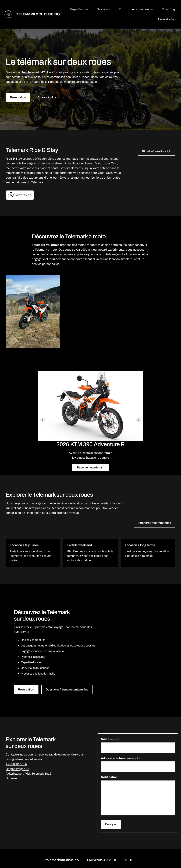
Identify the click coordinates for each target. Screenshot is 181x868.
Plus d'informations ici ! (157, 151)
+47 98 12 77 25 (16, 764)
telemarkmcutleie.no (38, 14)
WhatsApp (23, 195)
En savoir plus (47, 97)
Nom (110, 739)
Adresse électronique (122, 758)
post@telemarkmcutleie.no (24, 759)
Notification (109, 777)
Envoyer (111, 824)
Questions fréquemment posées (67, 690)
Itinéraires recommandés (154, 523)
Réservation (18, 97)
